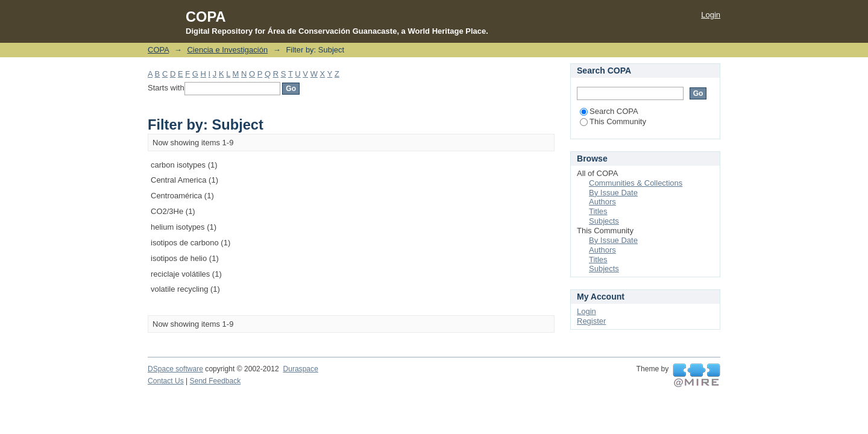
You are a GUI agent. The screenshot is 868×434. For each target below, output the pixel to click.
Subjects (604, 221)
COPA (158, 50)
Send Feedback (215, 381)
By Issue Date (613, 193)
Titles (598, 211)
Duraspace (300, 369)
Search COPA (609, 111)
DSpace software (175, 369)
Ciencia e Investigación (227, 50)
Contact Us (166, 381)
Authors (602, 202)
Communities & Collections (636, 183)
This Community (613, 121)
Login (711, 15)
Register (591, 321)
